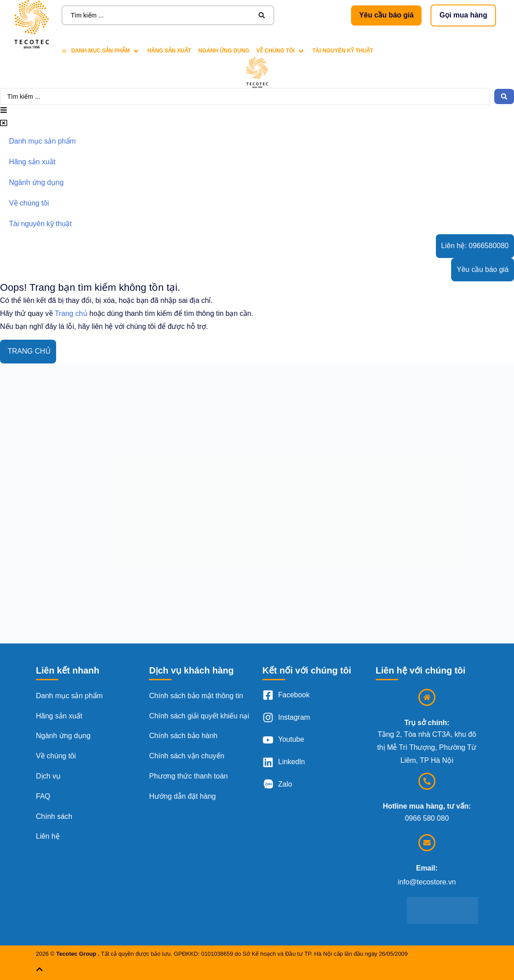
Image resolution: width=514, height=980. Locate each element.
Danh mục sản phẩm (69, 696)
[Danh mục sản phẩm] (101, 51)
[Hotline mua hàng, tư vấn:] (427, 781)
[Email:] (427, 843)
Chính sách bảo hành (183, 736)
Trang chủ (71, 313)
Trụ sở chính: (427, 723)
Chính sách (54, 816)
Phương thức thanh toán (188, 776)
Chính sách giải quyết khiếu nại (199, 716)
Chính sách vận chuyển (187, 756)
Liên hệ (48, 836)
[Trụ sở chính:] (427, 697)
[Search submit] (262, 15)
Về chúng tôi (56, 756)
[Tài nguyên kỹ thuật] (343, 51)
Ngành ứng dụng (63, 736)
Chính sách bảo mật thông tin (196, 696)
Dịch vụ (48, 776)
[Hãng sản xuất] (169, 51)
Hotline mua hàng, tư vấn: (427, 806)
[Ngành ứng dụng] (224, 51)
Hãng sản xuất (59, 716)
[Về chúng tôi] (281, 51)
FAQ (43, 796)
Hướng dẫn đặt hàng (182, 796)
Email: (427, 868)
